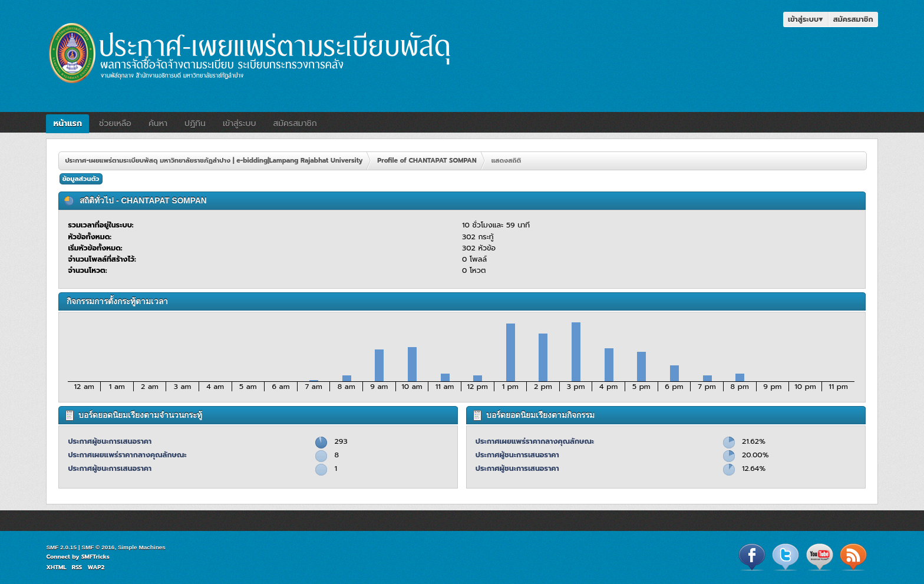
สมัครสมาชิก (853, 19)
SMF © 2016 (98, 547)
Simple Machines (142, 547)
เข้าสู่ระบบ (806, 19)
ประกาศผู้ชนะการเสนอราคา (110, 441)
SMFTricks (95, 557)
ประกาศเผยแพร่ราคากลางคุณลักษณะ (127, 455)
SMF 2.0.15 (61, 547)
